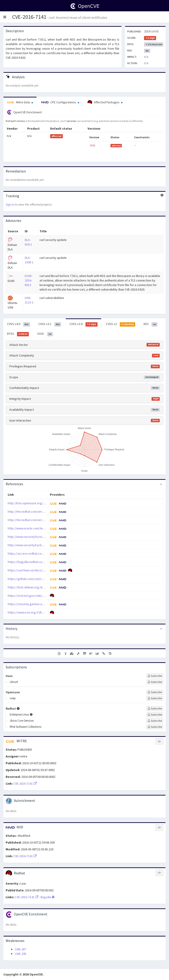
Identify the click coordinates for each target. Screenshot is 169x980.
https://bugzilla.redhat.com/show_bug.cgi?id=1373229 (44, 562)
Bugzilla (48, 897)
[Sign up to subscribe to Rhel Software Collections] (155, 727)
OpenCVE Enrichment (24, 112)
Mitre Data (20, 102)
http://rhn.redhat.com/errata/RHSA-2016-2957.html (42, 520)
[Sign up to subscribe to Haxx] (155, 676)
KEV (151, 324)
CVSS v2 (121, 324)
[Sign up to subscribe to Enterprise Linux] (155, 715)
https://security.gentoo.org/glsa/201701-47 (37, 604)
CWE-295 (21, 954)
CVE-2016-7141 (29, 17)
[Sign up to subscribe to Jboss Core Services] (155, 721)
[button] (5, 17)
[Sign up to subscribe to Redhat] (155, 708)
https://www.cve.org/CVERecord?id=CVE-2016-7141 (42, 612)
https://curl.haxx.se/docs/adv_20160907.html (38, 570)
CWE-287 (21, 949)
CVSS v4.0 (18, 324)
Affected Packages (105, 102)
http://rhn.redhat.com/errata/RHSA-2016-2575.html (42, 512)
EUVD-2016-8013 (29, 280)
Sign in (10, 204)
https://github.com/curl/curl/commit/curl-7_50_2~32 (43, 579)
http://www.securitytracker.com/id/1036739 (37, 545)
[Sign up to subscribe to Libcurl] (155, 682)
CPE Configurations (60, 102)
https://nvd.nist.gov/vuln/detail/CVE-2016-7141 (39, 596)
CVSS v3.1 (50, 324)
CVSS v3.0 (83, 324)
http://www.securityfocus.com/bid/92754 (36, 537)
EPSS (18, 334)
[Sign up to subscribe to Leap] (155, 698)
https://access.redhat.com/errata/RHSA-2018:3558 (42, 553)
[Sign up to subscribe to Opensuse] (155, 692)
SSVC (45, 334)
